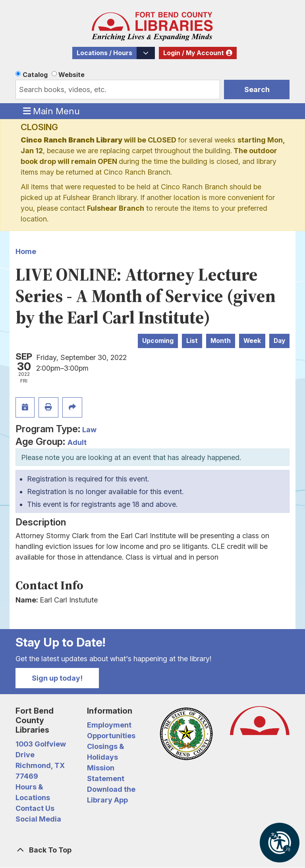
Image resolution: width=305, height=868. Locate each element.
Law (89, 430)
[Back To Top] (152, 850)
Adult (77, 442)
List (192, 341)
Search (257, 89)
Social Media (38, 819)
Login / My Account (194, 53)
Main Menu (52, 111)
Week (252, 341)
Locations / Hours (104, 53)
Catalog (35, 75)
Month (221, 341)
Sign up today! (57, 678)
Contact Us (35, 808)
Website (71, 75)
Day (279, 341)
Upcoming (158, 341)
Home (26, 251)
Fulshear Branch (116, 208)
